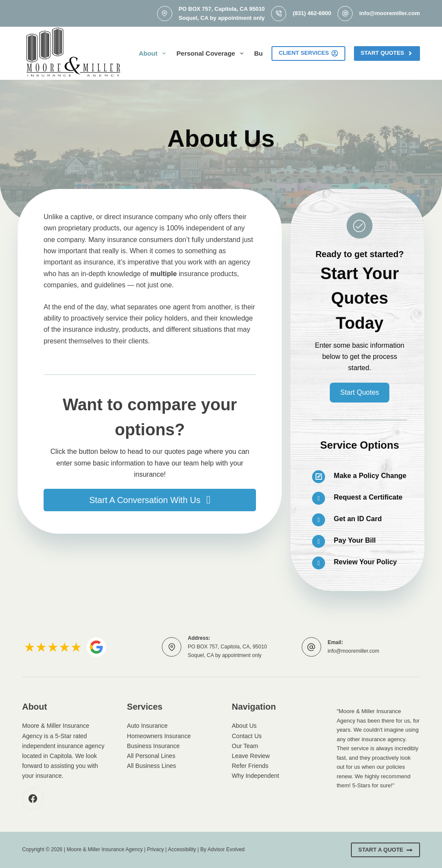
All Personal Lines (151, 756)
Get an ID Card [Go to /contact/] (358, 519)
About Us (244, 726)
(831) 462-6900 (312, 13)
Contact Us (247, 736)
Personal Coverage (212, 53)
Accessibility (182, 849)
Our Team (245, 746)
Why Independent (256, 776)
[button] (150, 500)
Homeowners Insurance (159, 736)
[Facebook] (33, 799)
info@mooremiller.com (390, 13)
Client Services (309, 53)
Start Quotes (387, 53)
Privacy (155, 849)
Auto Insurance (147, 726)
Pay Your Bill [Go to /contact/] (355, 540)
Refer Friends (250, 766)
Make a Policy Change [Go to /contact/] (370, 476)
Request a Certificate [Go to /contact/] (368, 497)
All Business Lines (152, 766)
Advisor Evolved (226, 849)
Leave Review (251, 756)
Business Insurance (153, 746)
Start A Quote (385, 850)
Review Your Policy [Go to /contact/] (365, 562)
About (154, 53)
